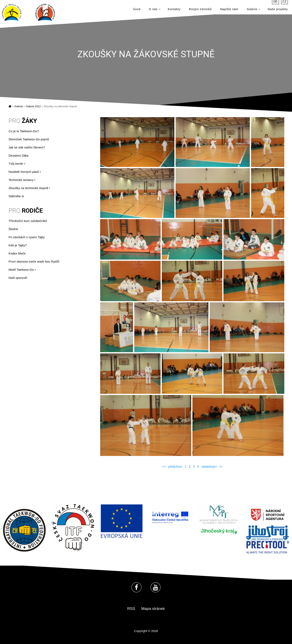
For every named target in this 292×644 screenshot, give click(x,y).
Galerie (254, 10)
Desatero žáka (18, 155)
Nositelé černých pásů (25, 172)
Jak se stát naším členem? (27, 147)
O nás (155, 10)
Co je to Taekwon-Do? (24, 131)
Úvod (137, 10)
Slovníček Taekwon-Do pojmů (29, 139)
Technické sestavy (22, 180)
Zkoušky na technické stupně (29, 188)
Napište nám (229, 10)
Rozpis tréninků (200, 10)
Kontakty (174, 10)
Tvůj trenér (17, 164)
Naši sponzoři (18, 278)
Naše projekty (278, 10)
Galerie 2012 (33, 106)
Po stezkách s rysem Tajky (27, 237)
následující (209, 467)
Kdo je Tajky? (18, 245)
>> (221, 467)
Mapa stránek (153, 609)
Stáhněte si (16, 196)
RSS (131, 609)
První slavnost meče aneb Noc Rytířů (34, 261)
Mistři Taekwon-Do (22, 270)
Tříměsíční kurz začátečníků (28, 221)
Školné (13, 229)
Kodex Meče (17, 253)
